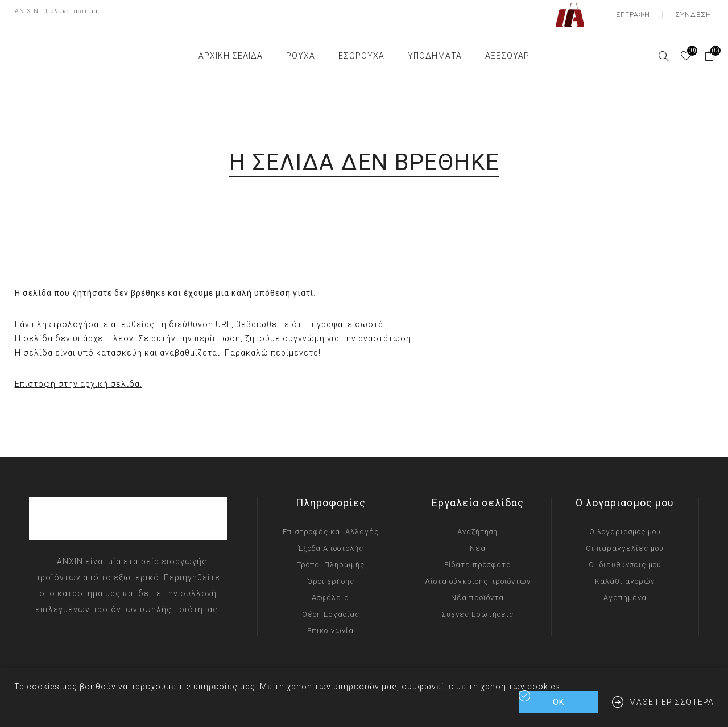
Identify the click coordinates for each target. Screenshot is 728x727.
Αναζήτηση (477, 525)
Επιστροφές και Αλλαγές (331, 525)
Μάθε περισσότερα (671, 702)
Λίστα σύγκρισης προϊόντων (478, 574)
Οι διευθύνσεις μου (625, 558)
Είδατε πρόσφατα (478, 558)
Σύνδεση (695, 11)
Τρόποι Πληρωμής (331, 558)
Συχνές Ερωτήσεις (477, 607)
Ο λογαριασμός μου (625, 525)
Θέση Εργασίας (331, 607)
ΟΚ (559, 702)
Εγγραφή (640, 11)
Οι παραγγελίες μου (625, 541)
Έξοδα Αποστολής (331, 541)
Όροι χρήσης (331, 574)
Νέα (478, 541)
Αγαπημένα (625, 591)
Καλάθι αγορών (625, 574)
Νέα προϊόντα (477, 591)
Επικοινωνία (330, 624)
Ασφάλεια (330, 591)
